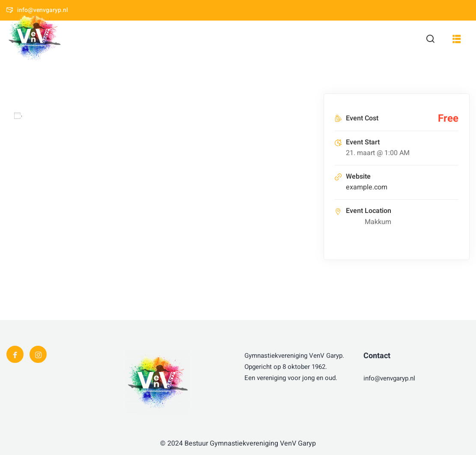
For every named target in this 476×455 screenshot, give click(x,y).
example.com (367, 187)
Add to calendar (51, 116)
